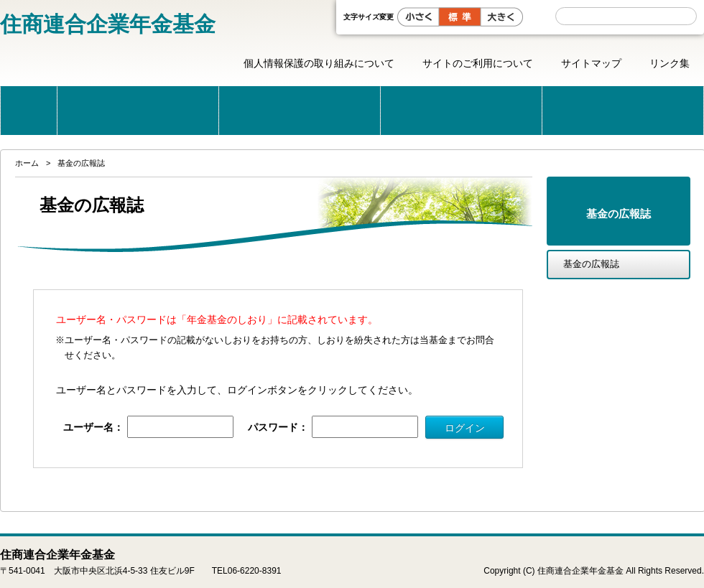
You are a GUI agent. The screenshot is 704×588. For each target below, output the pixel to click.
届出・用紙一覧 (623, 111)
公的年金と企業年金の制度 (300, 111)
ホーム (29, 111)
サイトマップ (591, 63)
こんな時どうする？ (461, 111)
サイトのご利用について (478, 63)
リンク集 (670, 63)
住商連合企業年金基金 (108, 24)
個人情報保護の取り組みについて (319, 63)
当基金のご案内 (138, 111)
